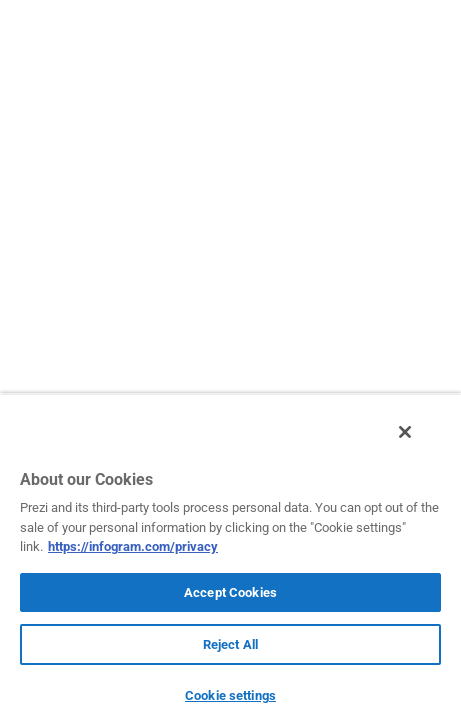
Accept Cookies (230, 592)
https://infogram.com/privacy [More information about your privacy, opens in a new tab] (133, 546)
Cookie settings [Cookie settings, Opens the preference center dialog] (230, 695)
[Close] (419, 443)
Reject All (230, 644)
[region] (230, 562)
